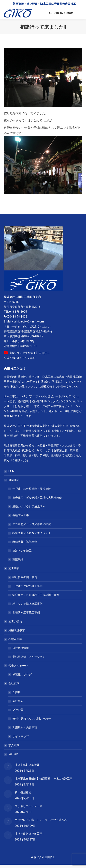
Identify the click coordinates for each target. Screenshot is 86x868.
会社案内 (12, 683)
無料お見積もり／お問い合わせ (32, 719)
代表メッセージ (16, 666)
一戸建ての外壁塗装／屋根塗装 (32, 489)
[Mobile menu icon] (80, 13)
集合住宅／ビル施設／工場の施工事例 (36, 595)
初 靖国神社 (23, 792)
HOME (12, 471)
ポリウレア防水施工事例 (27, 604)
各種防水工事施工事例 (26, 613)
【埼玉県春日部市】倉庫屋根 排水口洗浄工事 (44, 779)
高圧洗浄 (18, 559)
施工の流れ (15, 621)
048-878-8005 (61, 13)
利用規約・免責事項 (25, 727)
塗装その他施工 (22, 551)
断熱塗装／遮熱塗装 (25, 542)
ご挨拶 (16, 692)
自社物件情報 (21, 648)
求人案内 (14, 745)
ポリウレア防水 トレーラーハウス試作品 (41, 820)
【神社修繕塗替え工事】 (30, 834)
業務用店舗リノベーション (29, 657)
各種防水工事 (21, 515)
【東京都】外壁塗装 (27, 765)
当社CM (13, 754)
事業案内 (12, 480)
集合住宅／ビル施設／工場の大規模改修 (37, 498)
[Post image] (8, 766)
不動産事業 (13, 639)
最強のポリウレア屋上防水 (29, 506)
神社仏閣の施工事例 (25, 577)
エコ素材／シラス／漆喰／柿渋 (32, 524)
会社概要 (18, 701)
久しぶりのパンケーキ (28, 806)
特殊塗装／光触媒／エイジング (32, 533)
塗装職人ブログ (22, 674)
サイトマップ (21, 736)
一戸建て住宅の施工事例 (27, 586)
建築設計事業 (17, 630)
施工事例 (12, 568)
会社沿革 (18, 710)
